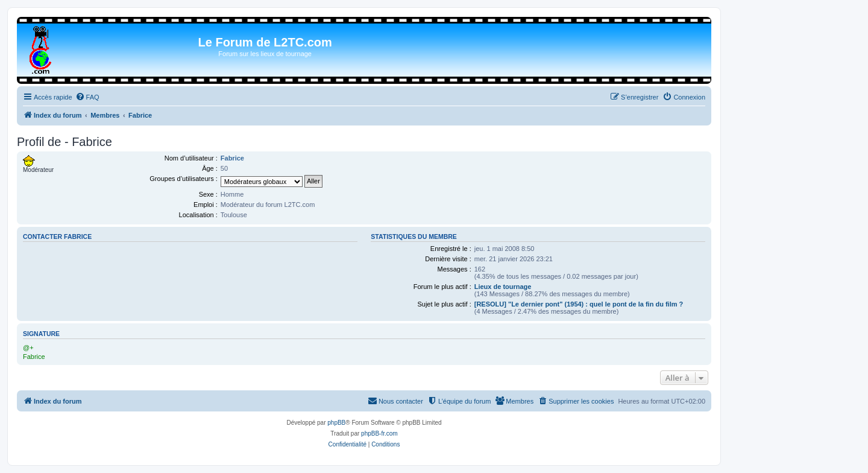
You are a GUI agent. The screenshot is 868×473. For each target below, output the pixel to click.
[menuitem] (87, 97)
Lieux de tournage (503, 287)
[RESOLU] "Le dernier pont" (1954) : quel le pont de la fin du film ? (579, 304)
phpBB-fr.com (379, 433)
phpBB (336, 423)
